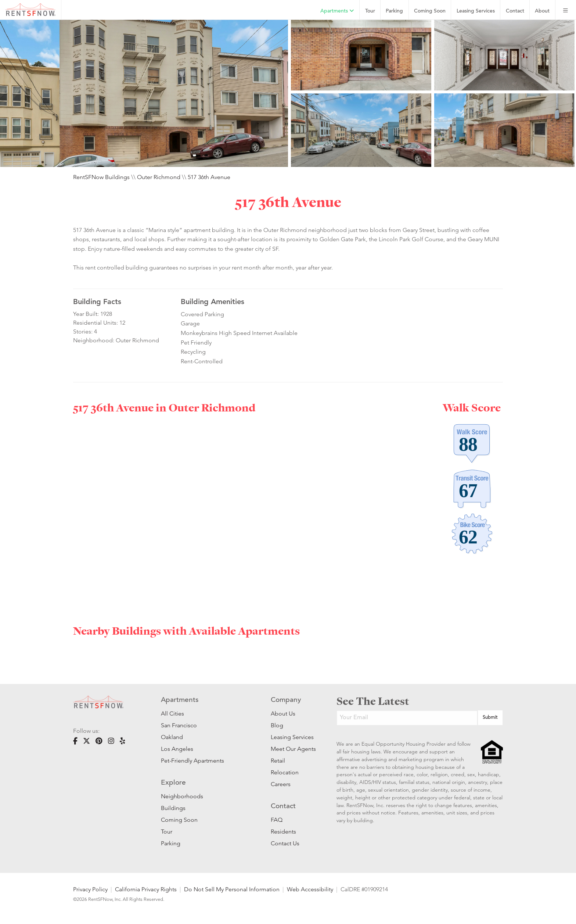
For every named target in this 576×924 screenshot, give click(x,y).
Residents (283, 832)
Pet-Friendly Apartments (192, 761)
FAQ (277, 820)
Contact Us (285, 843)
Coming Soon (430, 11)
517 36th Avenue (209, 177)
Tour (370, 11)
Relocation (285, 772)
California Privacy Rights (146, 889)
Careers (281, 784)
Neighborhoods (182, 796)
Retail (278, 761)
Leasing (476, 11)
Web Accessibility (310, 889)
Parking (394, 11)
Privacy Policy (90, 889)
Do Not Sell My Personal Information (232, 889)
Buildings (173, 808)
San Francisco (179, 725)
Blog (277, 725)
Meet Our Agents (293, 749)
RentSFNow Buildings (101, 177)
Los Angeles (177, 749)
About (542, 11)
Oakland (172, 737)
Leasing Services (292, 737)
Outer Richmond (159, 177)
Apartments (337, 11)
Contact (515, 11)
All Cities (172, 713)
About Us (283, 713)
